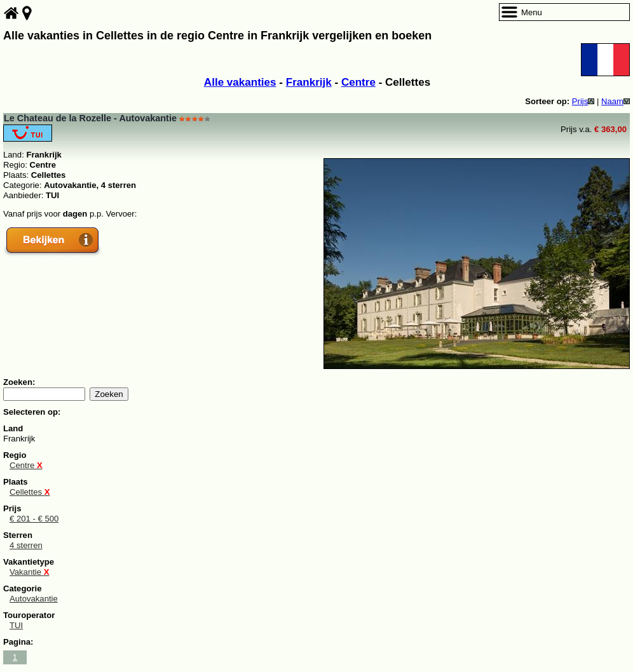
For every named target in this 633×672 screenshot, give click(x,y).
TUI (16, 625)
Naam (616, 101)
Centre (358, 82)
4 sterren (26, 545)
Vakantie (29, 572)
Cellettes (30, 492)
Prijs (583, 101)
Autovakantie (34, 599)
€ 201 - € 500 (34, 519)
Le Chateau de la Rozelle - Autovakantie (90, 118)
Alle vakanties (240, 82)
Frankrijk (309, 82)
